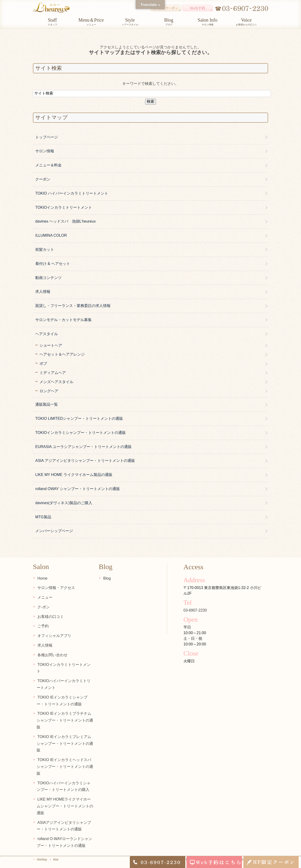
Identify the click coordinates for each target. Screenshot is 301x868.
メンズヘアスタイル (56, 382)
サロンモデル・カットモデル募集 (63, 320)
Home (42, 578)
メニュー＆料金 (48, 165)
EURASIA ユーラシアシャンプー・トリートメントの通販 (83, 447)
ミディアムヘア (53, 373)
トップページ (47, 137)
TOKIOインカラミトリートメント (64, 207)
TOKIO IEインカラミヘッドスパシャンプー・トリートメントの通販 (65, 760)
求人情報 (43, 292)
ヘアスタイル (47, 334)
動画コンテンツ (48, 278)
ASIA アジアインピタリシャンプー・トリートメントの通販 (85, 461)
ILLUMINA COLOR (51, 235)
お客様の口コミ (50, 616)
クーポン (43, 179)
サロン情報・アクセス (55, 588)
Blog (106, 578)
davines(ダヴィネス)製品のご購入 (64, 503)
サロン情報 (45, 151)
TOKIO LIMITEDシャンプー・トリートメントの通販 (79, 418)
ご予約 (42, 626)
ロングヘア (49, 391)
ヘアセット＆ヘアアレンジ (62, 354)
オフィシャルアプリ (54, 636)
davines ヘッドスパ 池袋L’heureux (65, 221)
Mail (56, 853)
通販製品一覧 (47, 404)
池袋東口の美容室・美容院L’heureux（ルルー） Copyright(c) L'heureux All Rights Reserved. (208, 853)
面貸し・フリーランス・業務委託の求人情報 (73, 306)
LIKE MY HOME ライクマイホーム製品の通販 (74, 475)
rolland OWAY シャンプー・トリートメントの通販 (78, 489)
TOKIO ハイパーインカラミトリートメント (72, 193)
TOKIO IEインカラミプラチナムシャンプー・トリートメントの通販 (65, 713)
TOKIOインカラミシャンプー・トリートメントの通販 (81, 433)
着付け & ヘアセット (53, 264)
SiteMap (42, 853)
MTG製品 (43, 517)
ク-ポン (43, 607)
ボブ (43, 363)
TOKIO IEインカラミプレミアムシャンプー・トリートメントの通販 (65, 737)
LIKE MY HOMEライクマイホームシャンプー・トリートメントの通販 (65, 799)
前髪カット (45, 249)
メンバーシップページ (54, 531)
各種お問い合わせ (52, 655)
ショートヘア (51, 345)
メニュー (44, 597)
